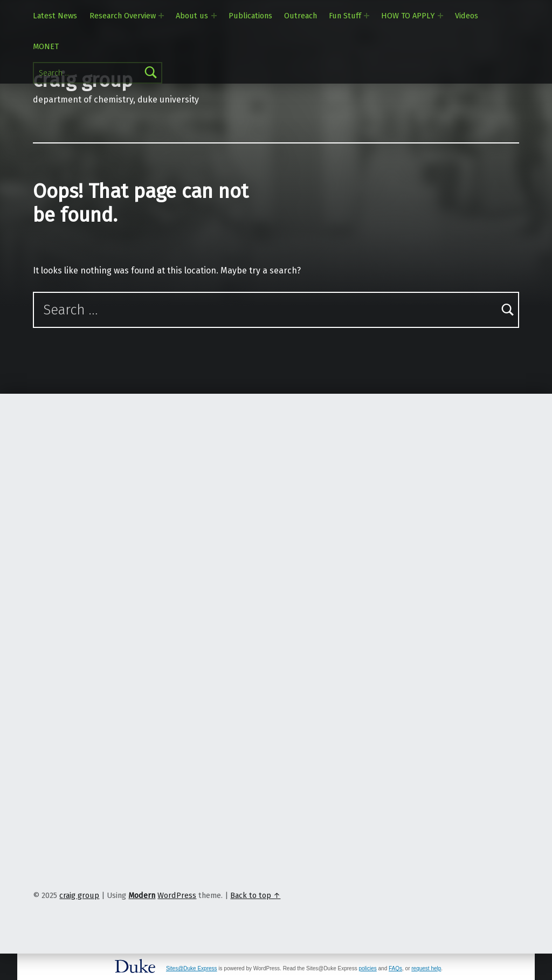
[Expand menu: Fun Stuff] (367, 16)
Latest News (55, 16)
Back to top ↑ (255, 895)
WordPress (177, 895)
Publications (250, 16)
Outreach (301, 16)
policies (367, 968)
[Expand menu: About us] (214, 16)
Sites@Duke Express (192, 968)
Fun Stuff (345, 16)
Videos (467, 16)
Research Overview (123, 16)
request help (426, 968)
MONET (46, 46)
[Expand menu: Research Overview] (161, 16)
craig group (79, 895)
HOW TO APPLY (408, 16)
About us (192, 16)
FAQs (395, 968)
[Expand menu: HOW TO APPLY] (440, 16)
